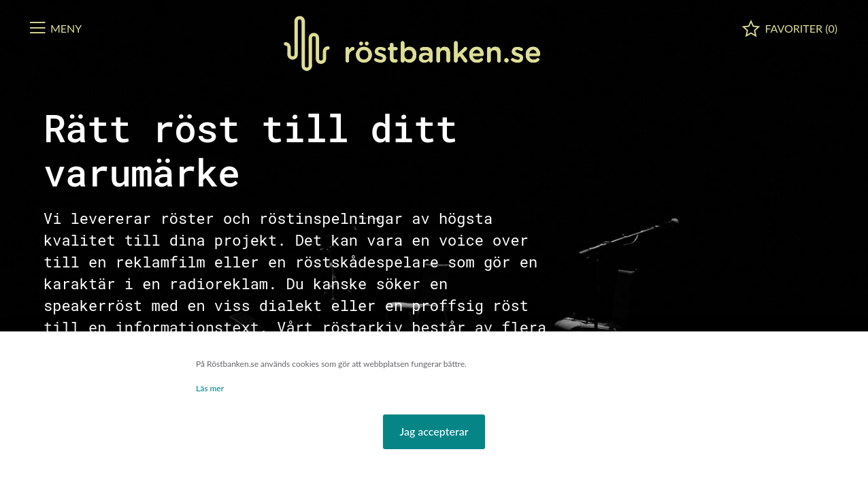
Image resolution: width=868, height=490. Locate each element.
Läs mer (210, 388)
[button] (434, 432)
